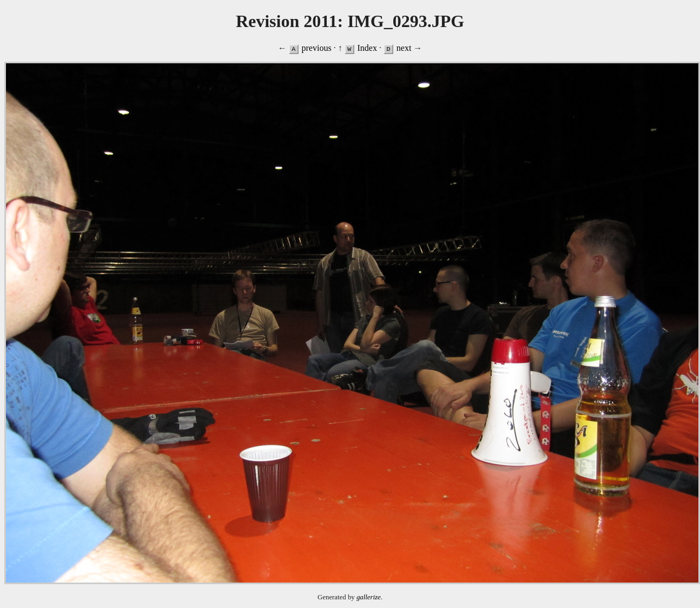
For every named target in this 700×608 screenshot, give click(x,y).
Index (367, 48)
